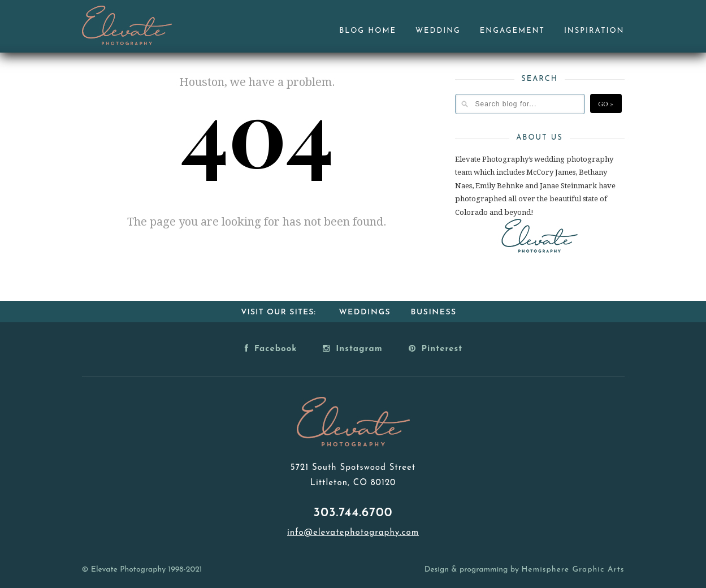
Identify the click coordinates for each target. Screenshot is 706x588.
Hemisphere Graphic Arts (573, 570)
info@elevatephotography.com (353, 533)
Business (434, 312)
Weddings (365, 312)
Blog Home (368, 31)
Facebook (271, 348)
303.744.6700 (353, 513)
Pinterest (436, 348)
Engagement (512, 31)
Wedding (438, 31)
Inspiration (594, 31)
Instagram (352, 348)
